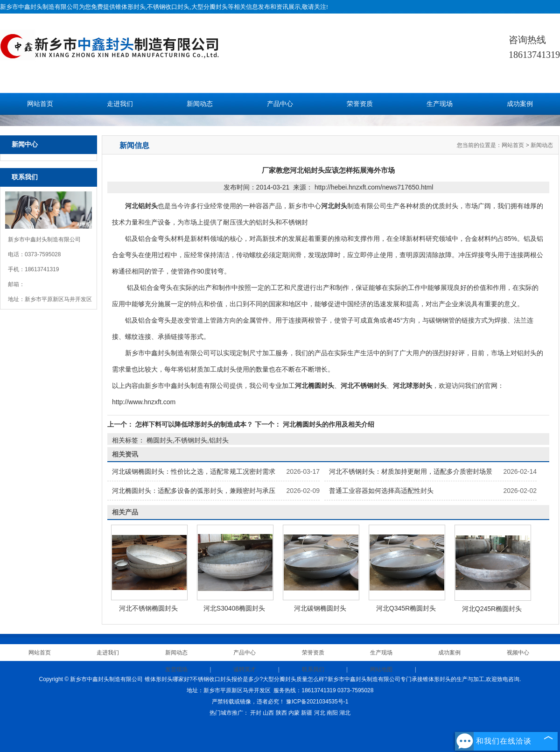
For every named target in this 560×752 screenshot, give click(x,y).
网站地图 (381, 669)
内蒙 (294, 713)
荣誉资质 (360, 104)
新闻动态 (200, 104)
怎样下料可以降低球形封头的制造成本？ (194, 424)
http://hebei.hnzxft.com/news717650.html (374, 187)
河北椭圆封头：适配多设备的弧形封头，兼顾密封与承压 (194, 491)
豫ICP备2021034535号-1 (317, 702)
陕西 (281, 713)
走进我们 (120, 104)
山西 (268, 713)
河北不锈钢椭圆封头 (148, 608)
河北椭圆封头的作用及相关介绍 (328, 424)
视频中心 (518, 653)
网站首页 (40, 104)
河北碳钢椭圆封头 (320, 608)
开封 (256, 713)
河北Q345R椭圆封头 (406, 608)
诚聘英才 (245, 669)
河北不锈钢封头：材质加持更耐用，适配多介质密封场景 (411, 471)
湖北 (345, 713)
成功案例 (520, 104)
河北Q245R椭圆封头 (492, 609)
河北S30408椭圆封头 (234, 608)
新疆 (307, 713)
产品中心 (280, 104)
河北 (320, 713)
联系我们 (313, 669)
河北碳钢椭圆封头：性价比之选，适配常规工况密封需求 (194, 471)
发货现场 (176, 669)
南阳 (332, 713)
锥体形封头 (130, 7)
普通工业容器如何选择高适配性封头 (381, 491)
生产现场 (440, 104)
